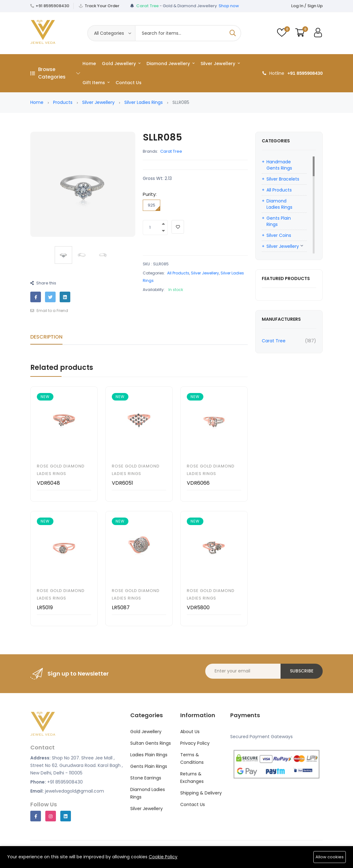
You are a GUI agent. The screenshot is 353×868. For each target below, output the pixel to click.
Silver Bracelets (283, 179)
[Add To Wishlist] (178, 227)
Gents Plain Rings (279, 221)
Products (63, 102)
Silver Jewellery (220, 64)
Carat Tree (171, 151)
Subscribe (302, 671)
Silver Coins (279, 235)
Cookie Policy (163, 857)
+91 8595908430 (52, 6)
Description (46, 337)
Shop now (229, 6)
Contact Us (129, 83)
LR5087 (121, 608)
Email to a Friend (49, 311)
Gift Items (96, 83)
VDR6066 (198, 483)
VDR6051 (122, 483)
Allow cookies (330, 857)
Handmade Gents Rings (279, 165)
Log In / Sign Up (307, 6)
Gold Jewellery (121, 64)
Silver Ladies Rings (144, 102)
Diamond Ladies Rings (279, 204)
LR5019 (45, 608)
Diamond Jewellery (171, 64)
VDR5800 (198, 608)
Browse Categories (55, 73)
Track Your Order (102, 6)
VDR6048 (48, 483)
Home (89, 64)
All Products (178, 273)
